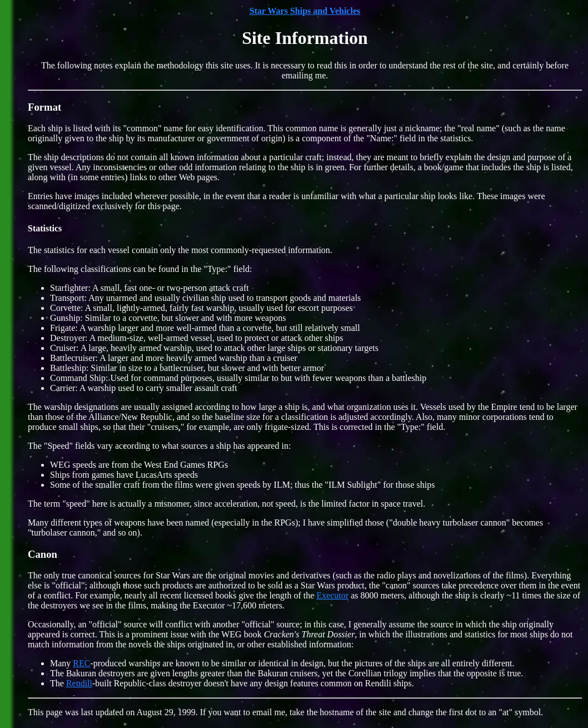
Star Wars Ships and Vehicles (305, 11)
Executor (332, 595)
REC (81, 663)
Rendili (79, 683)
